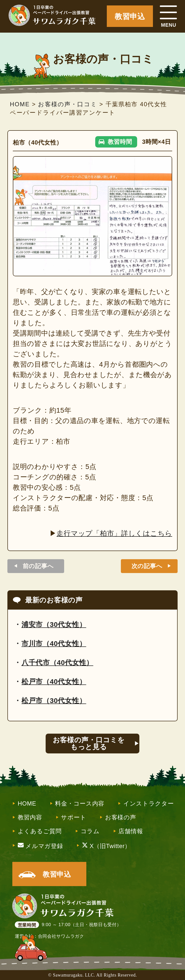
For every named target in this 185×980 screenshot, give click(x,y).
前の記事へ (38, 566)
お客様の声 (121, 817)
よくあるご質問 (40, 831)
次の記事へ (147, 566)
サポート (74, 817)
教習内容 (30, 817)
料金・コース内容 (80, 804)
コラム (90, 831)
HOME (27, 804)
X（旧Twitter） (106, 846)
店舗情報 (131, 831)
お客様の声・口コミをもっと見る (89, 743)
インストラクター (149, 804)
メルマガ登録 (40, 846)
